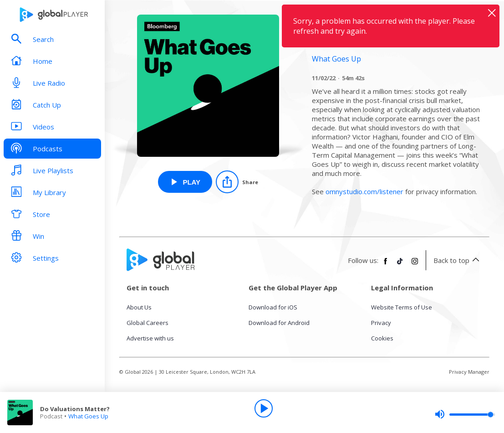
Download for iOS (273, 307)
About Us (139, 307)
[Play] (264, 408)
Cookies (382, 338)
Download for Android (279, 323)
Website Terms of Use (402, 307)
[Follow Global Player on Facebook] (386, 265)
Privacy (381, 323)
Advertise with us (150, 338)
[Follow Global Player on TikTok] (400, 265)
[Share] (237, 182)
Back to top (458, 260)
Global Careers (148, 323)
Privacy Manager (469, 372)
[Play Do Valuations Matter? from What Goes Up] (185, 182)
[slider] (465, 414)
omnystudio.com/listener (364, 191)
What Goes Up (88, 416)
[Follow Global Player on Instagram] (415, 265)
